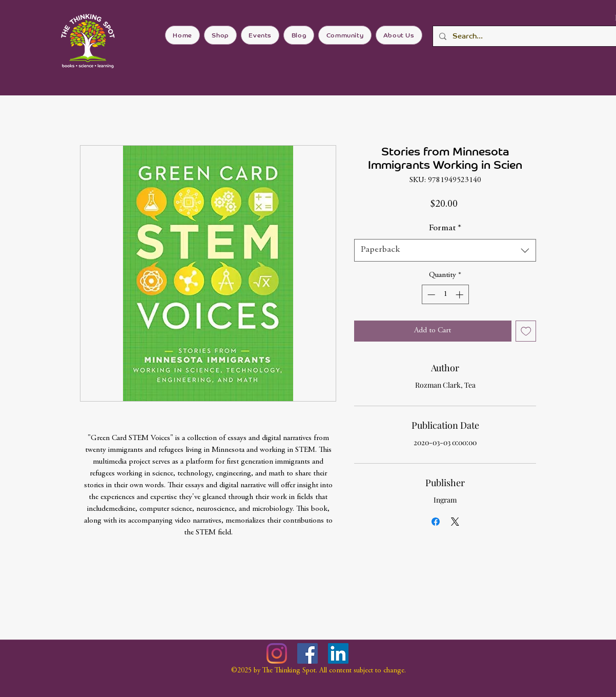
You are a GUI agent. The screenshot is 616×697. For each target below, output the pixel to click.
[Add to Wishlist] (526, 331)
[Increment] (460, 295)
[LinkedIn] (338, 653)
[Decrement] (430, 295)
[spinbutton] (445, 295)
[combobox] (445, 250)
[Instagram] (277, 653)
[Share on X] (455, 522)
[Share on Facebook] (436, 522)
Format (445, 228)
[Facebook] (307, 653)
